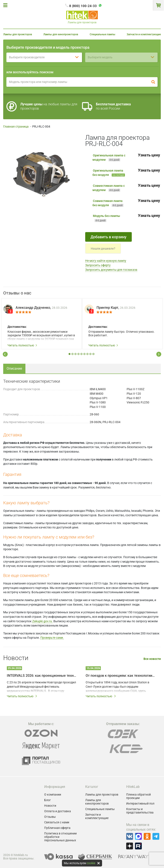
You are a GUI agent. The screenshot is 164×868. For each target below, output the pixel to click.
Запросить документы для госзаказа (111, 270)
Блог (48, 800)
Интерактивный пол (140, 803)
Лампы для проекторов (18, 34)
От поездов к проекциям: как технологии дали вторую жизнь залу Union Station (120, 676)
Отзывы (50, 817)
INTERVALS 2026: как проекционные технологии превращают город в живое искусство (42, 676)
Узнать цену (149, 155)
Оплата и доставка (58, 811)
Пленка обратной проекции (138, 796)
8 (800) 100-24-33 (83, 6)
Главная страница (16, 127)
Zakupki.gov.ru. (42, 621)
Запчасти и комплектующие (144, 34)
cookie (91, 863)
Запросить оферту (98, 265)
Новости (50, 806)
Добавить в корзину (108, 237)
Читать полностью (22, 345)
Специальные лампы (102, 34)
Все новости (152, 659)
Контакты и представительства (140, 811)
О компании (53, 794)
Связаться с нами (57, 822)
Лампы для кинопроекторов (61, 34)
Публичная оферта (57, 828)
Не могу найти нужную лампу (106, 261)
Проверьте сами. (52, 638)
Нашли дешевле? (103, 249)
